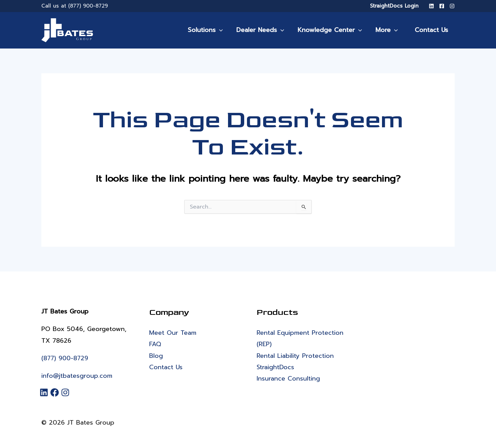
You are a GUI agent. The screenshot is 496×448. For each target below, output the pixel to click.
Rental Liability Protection (295, 356)
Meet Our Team (173, 333)
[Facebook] (442, 6)
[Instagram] (452, 6)
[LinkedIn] (431, 6)
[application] (226, 30)
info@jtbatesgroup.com (77, 376)
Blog (156, 356)
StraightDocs (276, 367)
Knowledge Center (334, 30)
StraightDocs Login (394, 6)
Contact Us (433, 30)
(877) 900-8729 (88, 6)
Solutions (212, 30)
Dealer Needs (266, 30)
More (390, 30)
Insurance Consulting (288, 379)
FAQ (155, 344)
